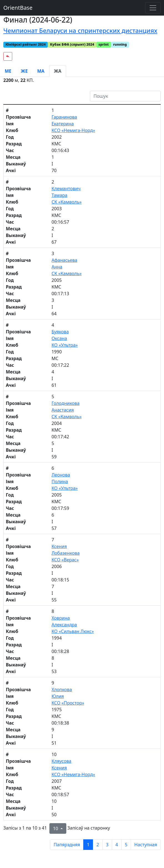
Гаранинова (64, 117)
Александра (64, 625)
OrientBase (18, 8)
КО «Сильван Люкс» (73, 631)
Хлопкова (62, 689)
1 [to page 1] (88, 845)
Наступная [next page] (146, 845)
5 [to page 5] (126, 845)
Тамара (60, 195)
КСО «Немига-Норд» (73, 130)
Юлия (58, 696)
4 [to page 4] (117, 845)
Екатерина (63, 124)
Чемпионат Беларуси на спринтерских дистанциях (80, 30)
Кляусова (61, 761)
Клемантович (66, 189)
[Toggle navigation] (153, 8)
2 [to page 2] (98, 845)
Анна (57, 267)
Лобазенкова (66, 553)
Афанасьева (65, 260)
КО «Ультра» (65, 345)
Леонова (61, 475)
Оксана (59, 338)
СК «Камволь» (67, 202)
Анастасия (63, 410)
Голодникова (66, 403)
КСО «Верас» (65, 560)
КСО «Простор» (68, 703)
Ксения (59, 546)
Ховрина (61, 618)
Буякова (60, 332)
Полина (60, 481)
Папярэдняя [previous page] (67, 845)
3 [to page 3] (107, 845)
